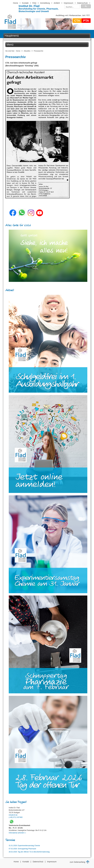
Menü (10, 45)
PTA (86, 21)
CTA (77, 21)
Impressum (69, 3)
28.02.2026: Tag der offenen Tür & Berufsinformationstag (29, 852)
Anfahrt (57, 3)
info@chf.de (13, 815)
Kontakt (25, 3)
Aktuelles (27, 51)
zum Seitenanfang (80, 862)
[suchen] (71, 7)
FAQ (34, 3)
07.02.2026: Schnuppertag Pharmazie (22, 849)
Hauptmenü (12, 36)
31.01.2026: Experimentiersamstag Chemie (24, 846)
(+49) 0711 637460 (16, 817)
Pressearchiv (38, 51)
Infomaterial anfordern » (17, 833)
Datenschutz (82, 3)
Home (15, 3)
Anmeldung (45, 3)
